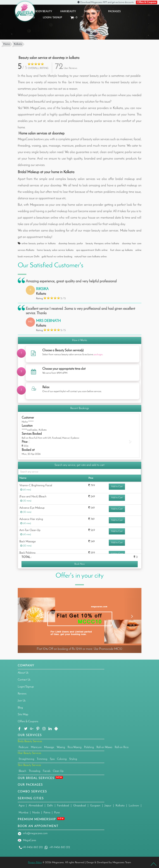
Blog (20, 707)
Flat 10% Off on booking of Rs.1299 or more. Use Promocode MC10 (79, 649)
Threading (35, 771)
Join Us (22, 700)
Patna (47, 812)
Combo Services (32, 791)
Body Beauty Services (30, 741)
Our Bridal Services (40, 778)
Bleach (22, 771)
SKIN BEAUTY (92, 11)
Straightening (26, 759)
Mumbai (23, 812)
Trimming (42, 759)
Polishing (89, 747)
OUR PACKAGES (30, 785)
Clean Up (58, 771)
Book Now (80, 564)
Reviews (22, 693)
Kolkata (120, 805)
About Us (23, 672)
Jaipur (108, 805)
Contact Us (24, 679)
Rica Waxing (75, 747)
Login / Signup (52, 17)
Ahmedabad (36, 805)
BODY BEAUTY (44, 11)
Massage (49, 747)
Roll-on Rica (122, 747)
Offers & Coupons (148, 2)
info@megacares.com (35, 833)
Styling (73, 759)
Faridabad (63, 805)
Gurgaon (95, 805)
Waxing (61, 747)
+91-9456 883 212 (31, 847)
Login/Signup (26, 686)
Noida (36, 812)
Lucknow (134, 805)
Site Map (23, 714)
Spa (52, 759)
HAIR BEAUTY (68, 11)
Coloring (62, 759)
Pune (57, 812)
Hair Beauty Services (29, 753)
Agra (22, 805)
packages (98, 354)
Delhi (50, 805)
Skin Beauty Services (29, 765)
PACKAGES (114, 11)
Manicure (36, 747)
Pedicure (23, 747)
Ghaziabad (80, 805)
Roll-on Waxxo (104, 747)
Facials (47, 771)
